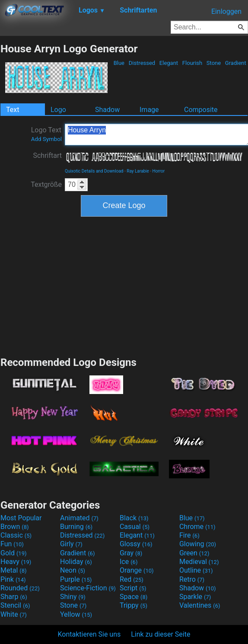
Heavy (16, 562)
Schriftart (47, 155)
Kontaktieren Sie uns (89, 634)
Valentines (200, 605)
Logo (58, 110)
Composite (201, 110)
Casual (135, 527)
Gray (131, 553)
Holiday (76, 562)
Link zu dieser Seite (161, 634)
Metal (14, 570)
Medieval (199, 562)
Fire (189, 535)
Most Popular (21, 518)
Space (134, 597)
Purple (76, 579)
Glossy (136, 544)
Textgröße (46, 184)
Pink (13, 579)
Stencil (15, 605)
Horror (159, 171)
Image (149, 110)
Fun (12, 544)
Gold (14, 553)
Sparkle (195, 597)
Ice (129, 562)
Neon (73, 570)
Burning (76, 527)
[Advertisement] (124, 285)
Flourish (192, 63)
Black (134, 518)
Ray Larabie (138, 171)
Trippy (134, 605)
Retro (192, 579)
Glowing (198, 544)
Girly (71, 544)
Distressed (142, 63)
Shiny (73, 597)
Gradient (236, 63)
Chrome (197, 527)
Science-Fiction (88, 588)
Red (132, 579)
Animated (79, 518)
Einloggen (226, 11)
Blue (119, 63)
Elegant (169, 63)
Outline (196, 570)
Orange (137, 570)
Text (13, 110)
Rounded (20, 588)
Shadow (107, 110)
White (14, 614)
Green (194, 553)
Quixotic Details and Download (94, 171)
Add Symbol (46, 139)
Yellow (76, 614)
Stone (214, 63)
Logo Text (46, 134)
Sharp (14, 597)
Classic (16, 535)
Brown (14, 527)
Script (133, 588)
